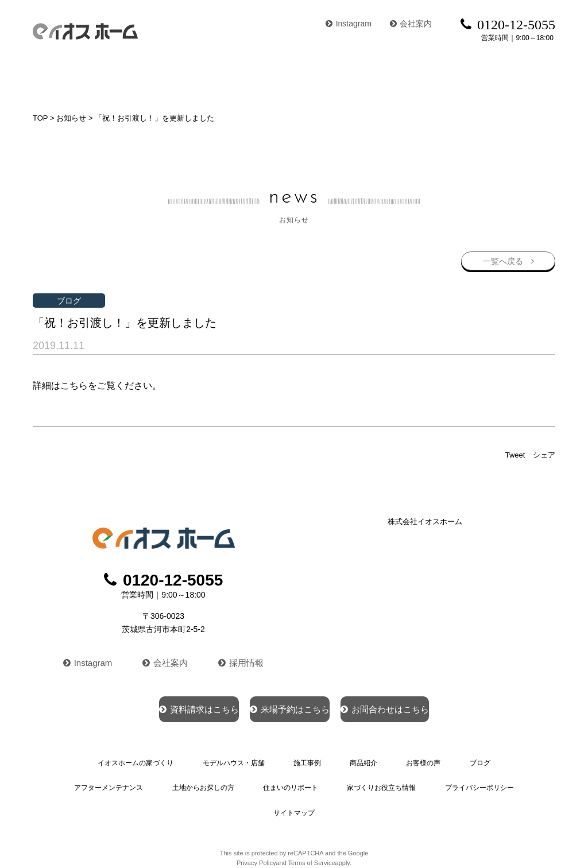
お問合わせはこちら (425, 706)
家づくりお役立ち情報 (298, 782)
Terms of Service (312, 830)
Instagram (349, 24)
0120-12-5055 (164, 578)
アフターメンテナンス (484, 761)
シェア (544, 453)
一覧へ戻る (501, 258)
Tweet (515, 453)
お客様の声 (404, 77)
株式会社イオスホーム (425, 520)
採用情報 (243, 659)
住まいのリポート (211, 782)
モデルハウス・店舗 (198, 77)
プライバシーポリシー (393, 782)
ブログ (463, 77)
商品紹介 (340, 77)
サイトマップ (473, 782)
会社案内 (411, 24)
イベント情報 (528, 77)
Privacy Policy (256, 830)
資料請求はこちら (157, 706)
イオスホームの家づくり (83, 77)
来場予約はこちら (289, 706)
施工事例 (280, 77)
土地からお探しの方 (127, 782)
